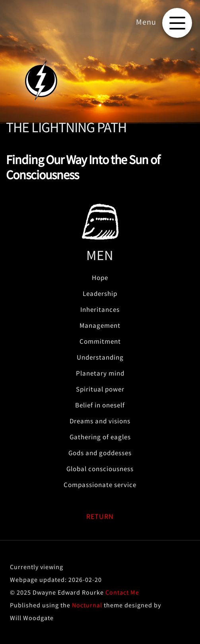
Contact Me (122, 592)
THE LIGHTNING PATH (66, 127)
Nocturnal (87, 605)
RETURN (100, 516)
